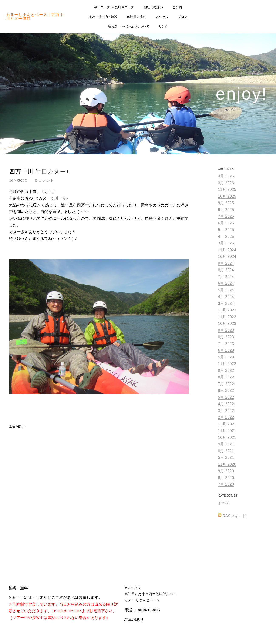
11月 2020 (227, 468)
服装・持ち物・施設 (103, 19)
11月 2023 (227, 321)
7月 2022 (226, 388)
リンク (163, 28)
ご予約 (177, 9)
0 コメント (44, 184)
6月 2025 (226, 227)
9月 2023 (226, 334)
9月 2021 (226, 448)
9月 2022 (226, 374)
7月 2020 (226, 488)
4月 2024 (226, 301)
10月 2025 (227, 200)
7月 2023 (226, 348)
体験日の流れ (137, 19)
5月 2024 (226, 294)
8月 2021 (226, 455)
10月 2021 (227, 441)
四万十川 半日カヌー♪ (39, 176)
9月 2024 (226, 267)
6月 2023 (226, 354)
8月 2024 (226, 274)
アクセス (162, 19)
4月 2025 (226, 240)
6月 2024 (226, 287)
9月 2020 (226, 475)
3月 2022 (226, 415)
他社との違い (153, 9)
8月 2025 (226, 214)
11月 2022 (227, 368)
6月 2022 (226, 394)
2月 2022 (226, 421)
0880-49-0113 (149, 614)
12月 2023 (227, 314)
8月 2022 (226, 381)
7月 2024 (226, 281)
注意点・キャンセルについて (129, 28)
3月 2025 (226, 247)
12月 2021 (227, 428)
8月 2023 (226, 341)
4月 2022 (226, 408)
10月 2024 (227, 260)
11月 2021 (227, 435)
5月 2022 (226, 401)
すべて (224, 507)
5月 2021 (226, 461)
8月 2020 (226, 482)
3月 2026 (226, 187)
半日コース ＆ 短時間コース (114, 9)
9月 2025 (226, 207)
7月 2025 (226, 220)
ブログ (183, 19)
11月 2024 (227, 254)
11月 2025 (227, 193)
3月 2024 (226, 307)
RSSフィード (234, 520)
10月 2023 (227, 327)
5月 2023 (226, 361)
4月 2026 (226, 180)
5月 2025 (226, 234)
